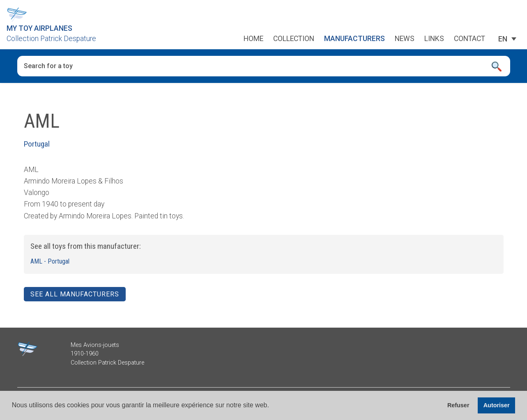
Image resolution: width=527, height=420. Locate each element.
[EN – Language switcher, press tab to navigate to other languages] (503, 39)
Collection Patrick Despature (51, 39)
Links (434, 39)
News (405, 39)
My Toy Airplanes (39, 28)
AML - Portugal (50, 261)
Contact (469, 39)
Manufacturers (354, 39)
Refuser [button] (458, 405)
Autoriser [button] (497, 405)
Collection (294, 39)
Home (253, 39)
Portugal (37, 144)
